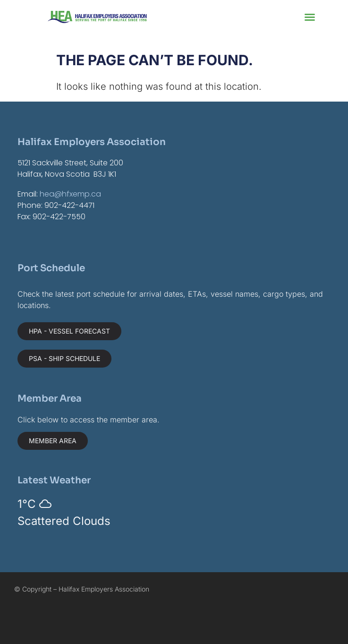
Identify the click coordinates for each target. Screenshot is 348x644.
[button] (310, 17)
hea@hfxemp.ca (70, 194)
